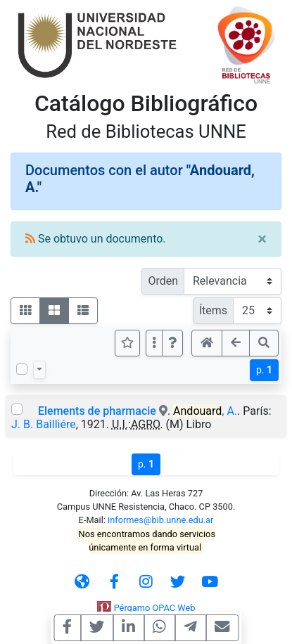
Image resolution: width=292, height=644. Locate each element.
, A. (205, 411)
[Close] (262, 239)
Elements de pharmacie (97, 411)
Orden (163, 281)
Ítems (213, 310)
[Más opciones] (154, 343)
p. (264, 370)
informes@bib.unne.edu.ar (160, 520)
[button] (172, 343)
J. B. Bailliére (44, 424)
